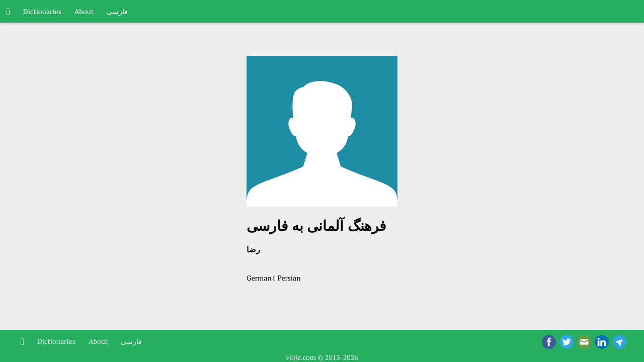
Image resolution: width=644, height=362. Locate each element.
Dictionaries (42, 11)
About (84, 11)
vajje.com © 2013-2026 (322, 357)
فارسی (117, 11)
